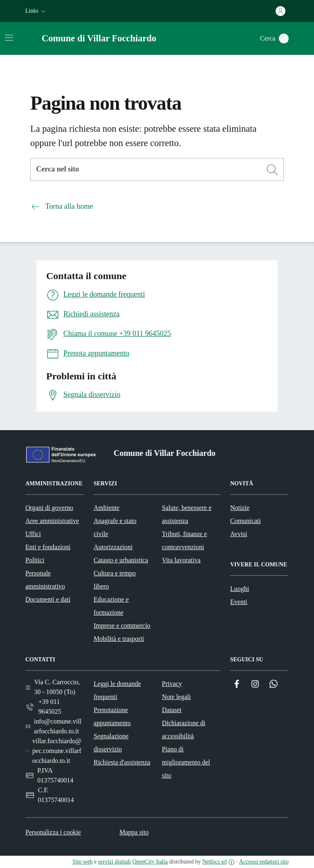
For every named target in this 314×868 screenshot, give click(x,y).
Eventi (239, 602)
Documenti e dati (48, 599)
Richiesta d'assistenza (122, 762)
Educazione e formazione (111, 606)
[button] (36, 11)
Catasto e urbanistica (121, 560)
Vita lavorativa (181, 560)
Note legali (176, 697)
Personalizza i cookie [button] (53, 832)
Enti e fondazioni (48, 547)
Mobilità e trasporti (119, 639)
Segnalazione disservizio (111, 743)
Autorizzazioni (113, 547)
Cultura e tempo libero (115, 580)
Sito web (82, 862)
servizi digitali (114, 862)
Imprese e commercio (122, 626)
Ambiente (107, 508)
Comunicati (246, 521)
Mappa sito (134, 832)
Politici (35, 560)
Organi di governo (49, 508)
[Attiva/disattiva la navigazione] (9, 38)
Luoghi (240, 589)
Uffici (33, 534)
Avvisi (239, 534)
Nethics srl (215, 862)
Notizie (240, 508)
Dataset (172, 710)
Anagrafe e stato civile (115, 527)
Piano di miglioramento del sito (186, 762)
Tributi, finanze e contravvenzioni (184, 540)
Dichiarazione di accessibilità (184, 729)
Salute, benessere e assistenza (187, 514)
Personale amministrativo (45, 580)
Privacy (172, 684)
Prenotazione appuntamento (112, 716)
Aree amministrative (52, 521)
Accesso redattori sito (264, 862)
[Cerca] (272, 170)
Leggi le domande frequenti (117, 690)
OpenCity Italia (150, 862)
